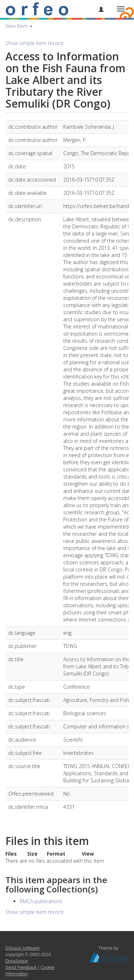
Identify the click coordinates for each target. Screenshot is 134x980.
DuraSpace (17, 961)
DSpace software (23, 948)
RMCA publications (41, 901)
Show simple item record (34, 43)
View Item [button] (19, 26)
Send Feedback (21, 967)
